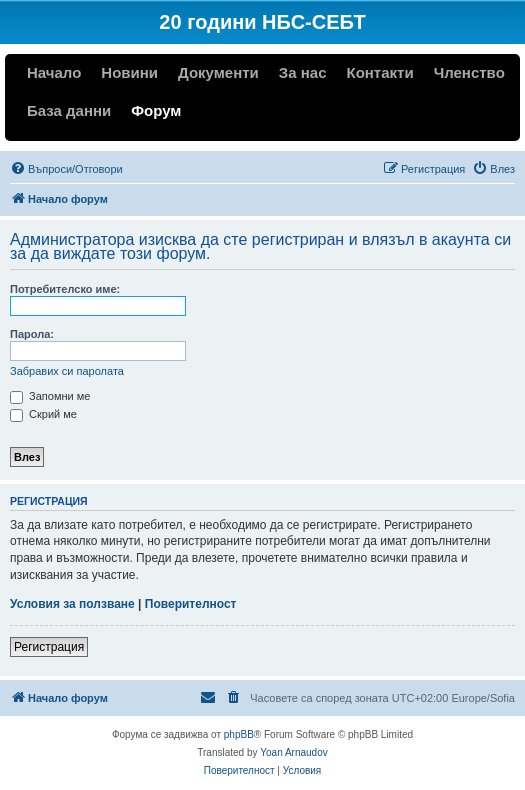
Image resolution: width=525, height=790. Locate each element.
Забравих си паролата (67, 371)
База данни (69, 110)
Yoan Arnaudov (293, 752)
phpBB (239, 734)
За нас (303, 72)
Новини (129, 72)
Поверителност (191, 604)
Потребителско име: (65, 289)
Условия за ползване (72, 604)
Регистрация (49, 647)
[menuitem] (66, 169)
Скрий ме (43, 414)
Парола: (32, 334)
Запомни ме (50, 396)
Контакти (379, 72)
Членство (469, 72)
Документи (218, 72)
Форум (156, 110)
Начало (54, 72)
